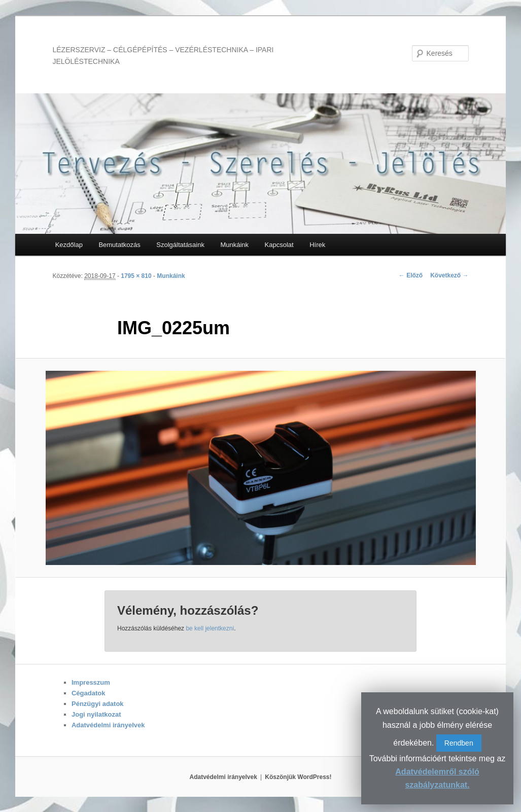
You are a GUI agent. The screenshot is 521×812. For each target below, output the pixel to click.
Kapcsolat (279, 245)
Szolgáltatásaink (180, 245)
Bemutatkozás (119, 245)
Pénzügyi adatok (98, 704)
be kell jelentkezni (210, 628)
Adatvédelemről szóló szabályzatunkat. (437, 778)
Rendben (459, 743)
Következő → (449, 275)
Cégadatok (88, 693)
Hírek (317, 245)
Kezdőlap (69, 245)
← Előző (411, 275)
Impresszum (91, 682)
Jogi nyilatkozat (96, 714)
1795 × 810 (136, 276)
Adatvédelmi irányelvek (108, 725)
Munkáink (234, 245)
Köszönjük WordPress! (298, 777)
